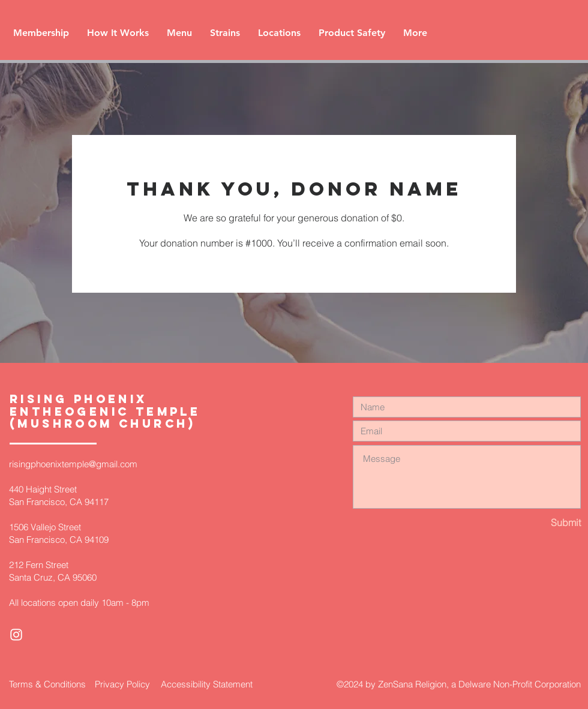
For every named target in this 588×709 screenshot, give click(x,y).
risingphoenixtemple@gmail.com (73, 464)
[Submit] (538, 523)
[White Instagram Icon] (16, 635)
